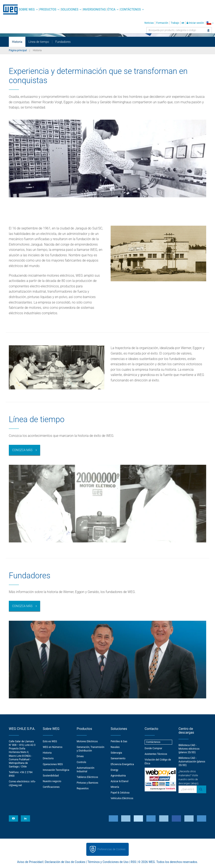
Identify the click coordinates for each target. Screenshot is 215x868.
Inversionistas (94, 9)
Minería (115, 787)
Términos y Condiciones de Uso (108, 862)
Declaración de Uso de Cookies (65, 862)
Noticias (149, 23)
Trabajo (175, 23)
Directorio (48, 758)
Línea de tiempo (39, 42)
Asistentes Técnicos (156, 754)
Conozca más (22, 450)
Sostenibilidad (51, 776)
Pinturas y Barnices (87, 783)
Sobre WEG (27, 9)
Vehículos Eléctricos (122, 798)
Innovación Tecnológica (56, 770)
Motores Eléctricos (87, 741)
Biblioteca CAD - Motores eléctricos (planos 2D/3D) (189, 749)
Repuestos (83, 788)
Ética (111, 9)
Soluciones (70, 9)
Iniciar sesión (195, 23)
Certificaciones (51, 787)
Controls (81, 762)
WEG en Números (53, 747)
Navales (115, 747)
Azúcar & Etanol (119, 781)
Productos (48, 9)
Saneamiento (118, 758)
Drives (80, 756)
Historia (17, 42)
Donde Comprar (153, 748)
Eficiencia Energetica (122, 764)
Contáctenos (130, 9)
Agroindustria (118, 776)
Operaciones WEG (53, 764)
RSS (133, 862)
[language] (210, 23)
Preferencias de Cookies (111, 849)
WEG (9, 9)
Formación (162, 23)
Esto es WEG (50, 741)
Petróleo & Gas (119, 741)
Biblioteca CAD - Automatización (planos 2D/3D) (192, 762)
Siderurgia (116, 753)
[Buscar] (208, 31)
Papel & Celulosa (120, 793)
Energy (114, 770)
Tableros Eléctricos (87, 777)
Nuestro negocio (52, 781)
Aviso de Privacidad (30, 862)
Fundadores (63, 42)
